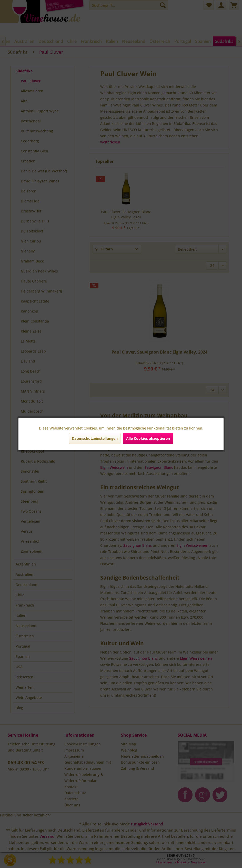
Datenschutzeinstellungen (95, 438)
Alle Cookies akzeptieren (148, 438)
